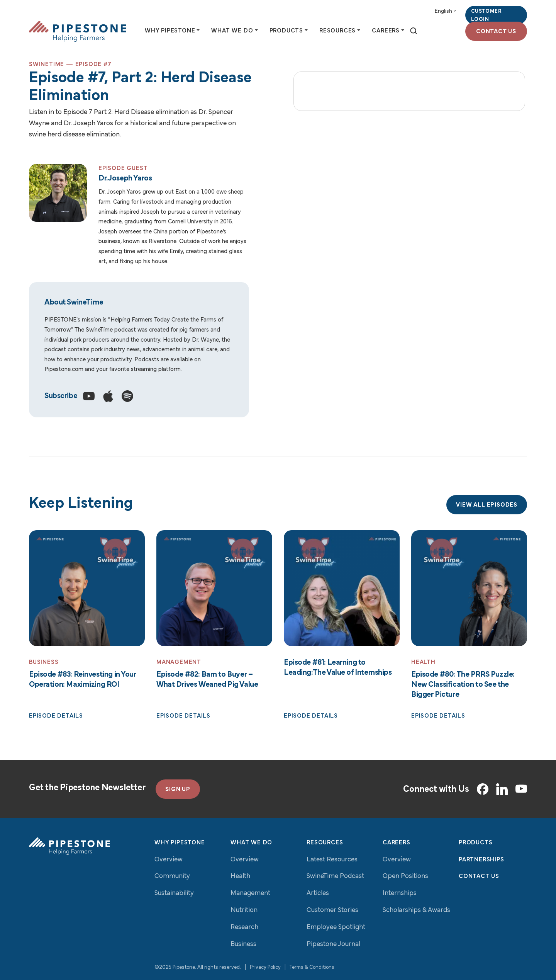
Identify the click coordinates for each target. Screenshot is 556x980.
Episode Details (56, 716)
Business (243, 944)
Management (250, 894)
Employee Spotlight (336, 927)
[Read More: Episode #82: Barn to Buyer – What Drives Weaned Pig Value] (214, 589)
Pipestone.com (64, 370)
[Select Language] (445, 12)
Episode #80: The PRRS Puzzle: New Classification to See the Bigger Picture (463, 685)
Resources (325, 843)
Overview (169, 860)
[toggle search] (414, 31)
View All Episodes (487, 505)
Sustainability (174, 894)
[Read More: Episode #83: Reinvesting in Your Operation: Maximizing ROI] (87, 589)
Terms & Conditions (312, 968)
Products (475, 843)
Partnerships (481, 860)
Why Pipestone (180, 843)
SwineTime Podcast (335, 877)
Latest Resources (332, 860)
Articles (318, 894)
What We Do (251, 843)
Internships (400, 894)
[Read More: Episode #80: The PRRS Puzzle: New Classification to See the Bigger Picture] (469, 589)
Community (172, 877)
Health (240, 877)
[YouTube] (521, 789)
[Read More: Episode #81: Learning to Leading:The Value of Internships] (342, 589)
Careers (397, 843)
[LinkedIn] (502, 789)
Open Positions (405, 877)
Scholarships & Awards (416, 910)
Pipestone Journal (333, 944)
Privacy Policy (265, 968)
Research (244, 927)
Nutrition (244, 910)
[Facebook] (483, 789)
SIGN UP (178, 789)
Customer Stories (332, 910)
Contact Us (496, 32)
